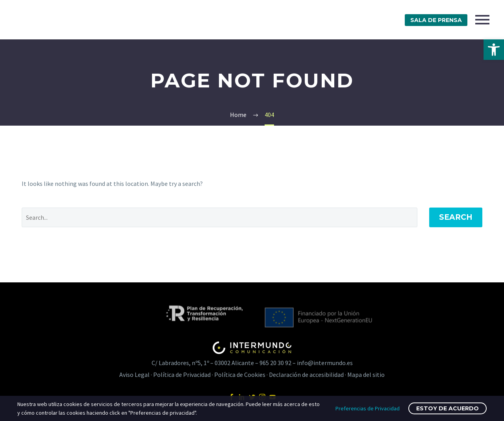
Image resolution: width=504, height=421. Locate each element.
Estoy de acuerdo (447, 408)
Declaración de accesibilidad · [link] (308, 375)
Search (456, 217)
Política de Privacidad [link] (182, 375)
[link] (494, 50)
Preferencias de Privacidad (368, 408)
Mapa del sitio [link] (366, 375)
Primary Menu (482, 20)
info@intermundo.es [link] (325, 363)
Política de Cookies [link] (240, 375)
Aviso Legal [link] (134, 375)
